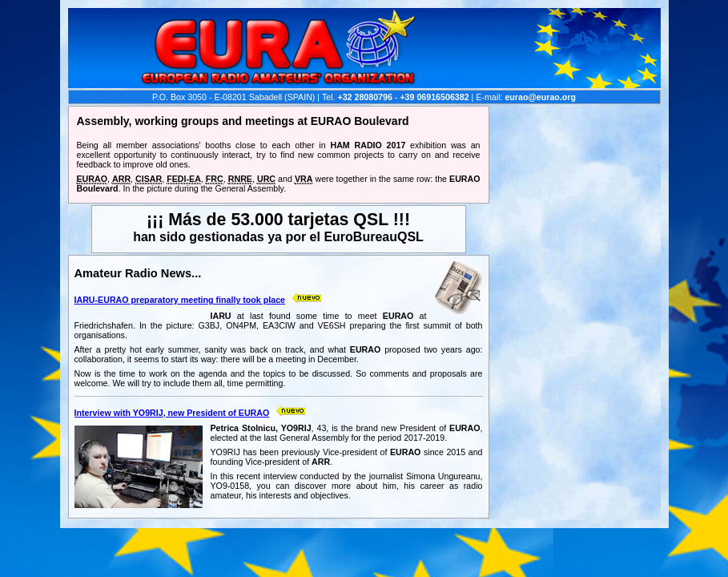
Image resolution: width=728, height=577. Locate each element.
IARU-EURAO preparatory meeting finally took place (180, 300)
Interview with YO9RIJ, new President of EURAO (172, 413)
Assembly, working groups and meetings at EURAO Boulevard (243, 121)
